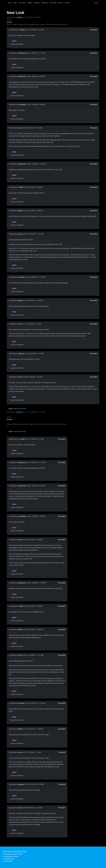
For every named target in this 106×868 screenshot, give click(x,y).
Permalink (94, 30)
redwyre (21, 354)
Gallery (30, 3)
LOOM (21, 187)
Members (45, 3)
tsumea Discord (9, 859)
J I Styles (22, 30)
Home (10, 3)
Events (67, 3)
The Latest (22, 3)
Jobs (15, 3)
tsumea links (8, 861)
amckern (22, 277)
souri (20, 128)
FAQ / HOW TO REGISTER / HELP (15, 852)
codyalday (22, 105)
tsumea (9, 22)
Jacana (19, 17)
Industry (37, 3)
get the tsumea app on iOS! (13, 854)
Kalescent (22, 53)
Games (61, 3)
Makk (20, 211)
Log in (96, 3)
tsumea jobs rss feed (11, 856)
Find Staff (53, 3)
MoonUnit (22, 76)
